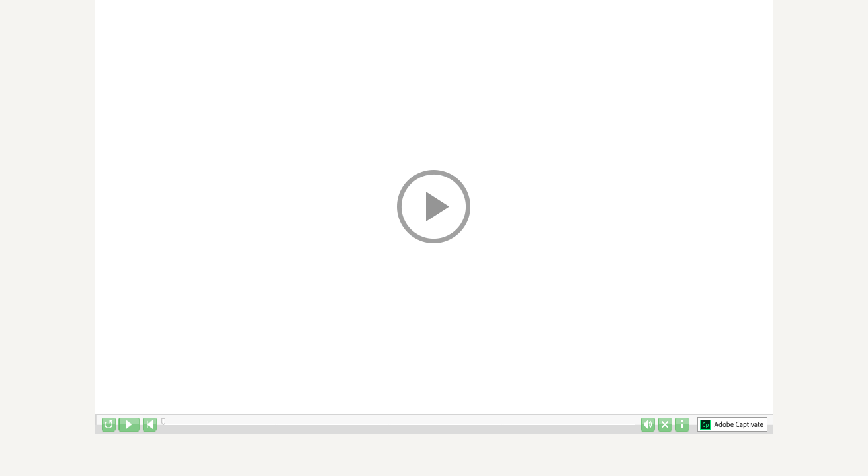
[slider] (163, 422)
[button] (434, 207)
